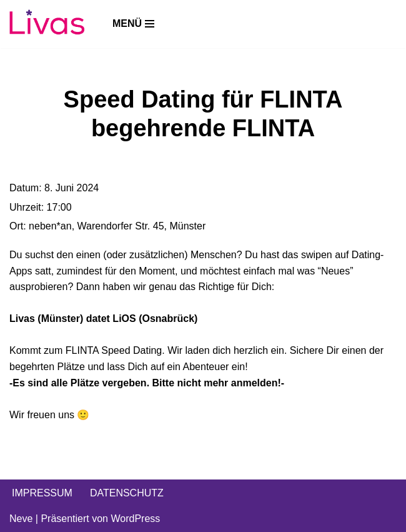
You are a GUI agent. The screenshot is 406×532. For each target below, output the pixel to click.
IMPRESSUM (42, 493)
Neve (21, 519)
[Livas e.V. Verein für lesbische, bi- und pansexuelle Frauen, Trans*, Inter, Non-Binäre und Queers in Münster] (47, 24)
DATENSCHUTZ (127, 493)
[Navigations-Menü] (133, 24)
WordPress (135, 519)
